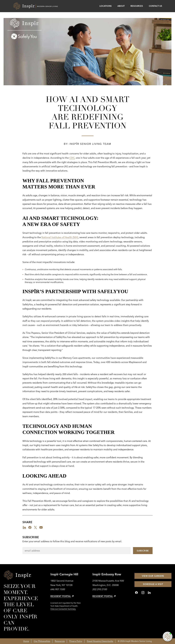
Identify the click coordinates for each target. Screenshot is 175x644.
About (121, 6)
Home (26, 641)
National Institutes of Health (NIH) (60, 237)
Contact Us (155, 6)
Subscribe (31, 537)
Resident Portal (62, 596)
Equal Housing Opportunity (100, 641)
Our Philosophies (42, 641)
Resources (137, 6)
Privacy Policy (76, 641)
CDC (72, 158)
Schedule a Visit (153, 584)
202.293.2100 (100, 589)
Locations (106, 6)
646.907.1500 (58, 589)
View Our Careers (153, 576)
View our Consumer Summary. (63, 609)
